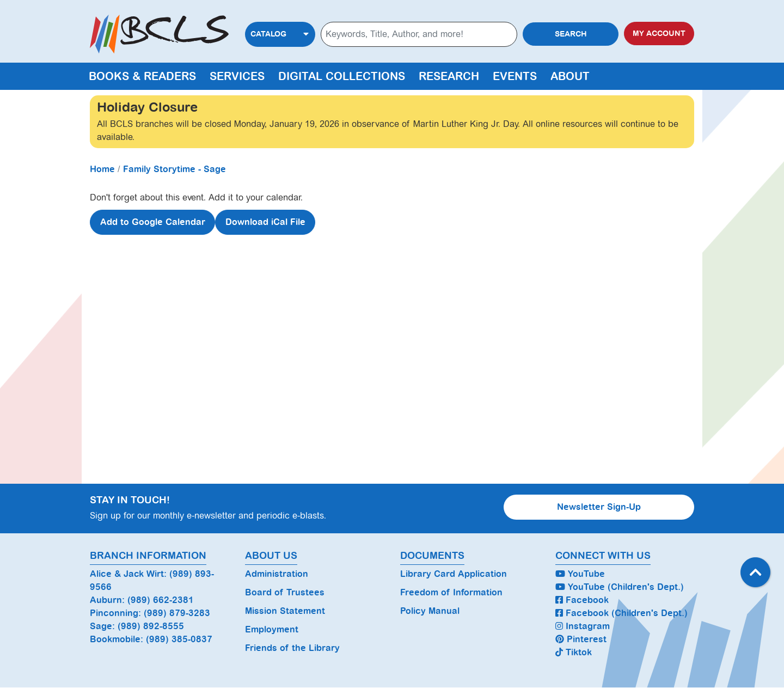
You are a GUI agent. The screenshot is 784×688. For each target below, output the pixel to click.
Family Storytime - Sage (174, 169)
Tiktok (574, 652)
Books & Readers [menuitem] (142, 76)
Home (102, 169)
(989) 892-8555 (151, 626)
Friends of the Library (292, 648)
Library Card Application (454, 574)
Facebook (582, 600)
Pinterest (581, 639)
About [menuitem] (570, 76)
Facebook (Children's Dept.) (621, 613)
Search (571, 34)
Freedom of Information (451, 592)
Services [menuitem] (237, 76)
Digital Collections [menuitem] (342, 76)
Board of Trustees (285, 592)
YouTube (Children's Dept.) (620, 587)
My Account (659, 34)
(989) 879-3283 (177, 613)
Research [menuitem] (449, 76)
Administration (277, 574)
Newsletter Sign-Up (599, 507)
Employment (272, 629)
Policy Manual (430, 611)
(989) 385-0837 (179, 639)
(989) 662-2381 (161, 600)
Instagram (583, 626)
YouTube (580, 574)
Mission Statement (285, 611)
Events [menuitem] (515, 76)
